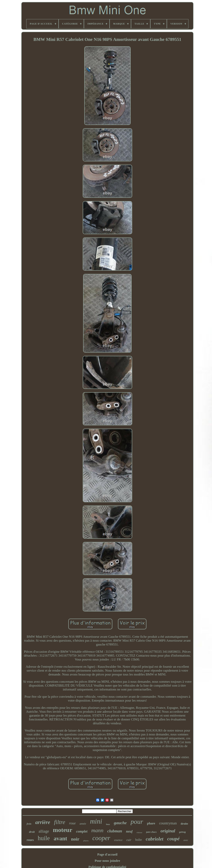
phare (151, 823)
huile (44, 838)
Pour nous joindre (107, 861)
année (83, 824)
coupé (173, 839)
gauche (120, 823)
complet (82, 831)
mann (97, 830)
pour (137, 822)
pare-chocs (151, 832)
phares (86, 841)
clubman (115, 831)
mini (96, 821)
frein (29, 824)
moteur (63, 830)
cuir (129, 840)
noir (75, 839)
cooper (101, 838)
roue (72, 823)
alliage (44, 831)
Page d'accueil (107, 854)
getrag (182, 832)
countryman (168, 823)
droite (184, 824)
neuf (129, 831)
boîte (139, 840)
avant (60, 838)
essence (118, 840)
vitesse (139, 832)
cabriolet (155, 839)
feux (108, 824)
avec (186, 840)
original (168, 831)
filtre (60, 822)
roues (30, 840)
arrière (43, 822)
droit (32, 832)
